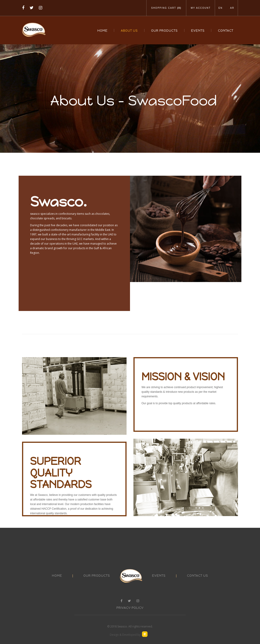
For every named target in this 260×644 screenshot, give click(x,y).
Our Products (164, 31)
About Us (129, 31)
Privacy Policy (130, 608)
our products (97, 576)
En (220, 8)
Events (198, 31)
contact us (198, 576)
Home (102, 31)
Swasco (122, 626)
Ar (232, 8)
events (159, 576)
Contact (226, 31)
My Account (201, 8)
